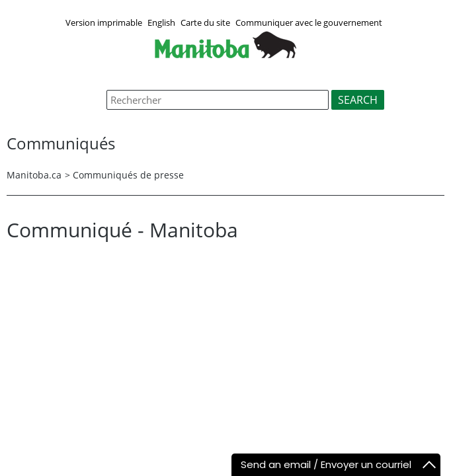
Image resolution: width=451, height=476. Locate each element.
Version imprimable (104, 22)
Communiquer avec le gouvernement (309, 22)
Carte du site (205, 22)
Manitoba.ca (34, 175)
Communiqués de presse (128, 175)
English (161, 22)
